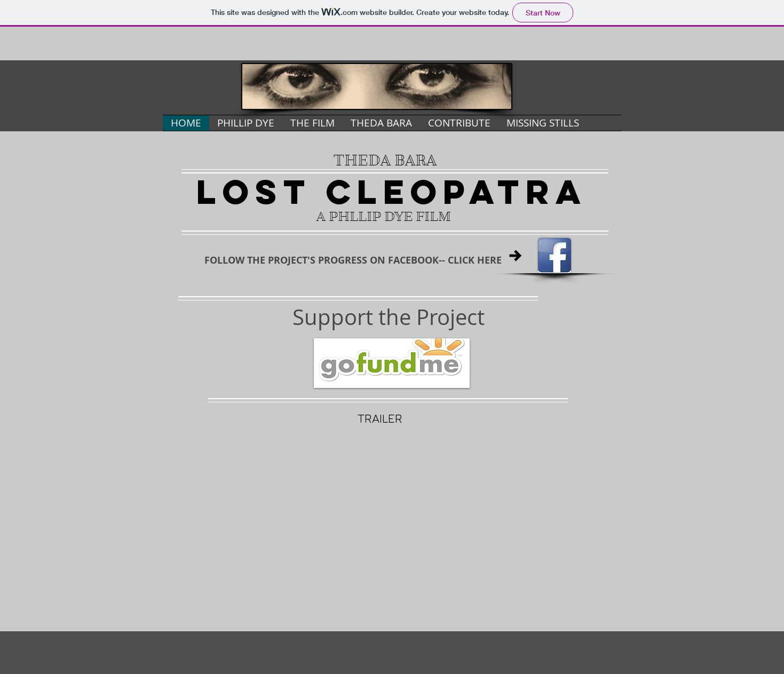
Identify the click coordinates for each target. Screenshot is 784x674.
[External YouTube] (392, 514)
